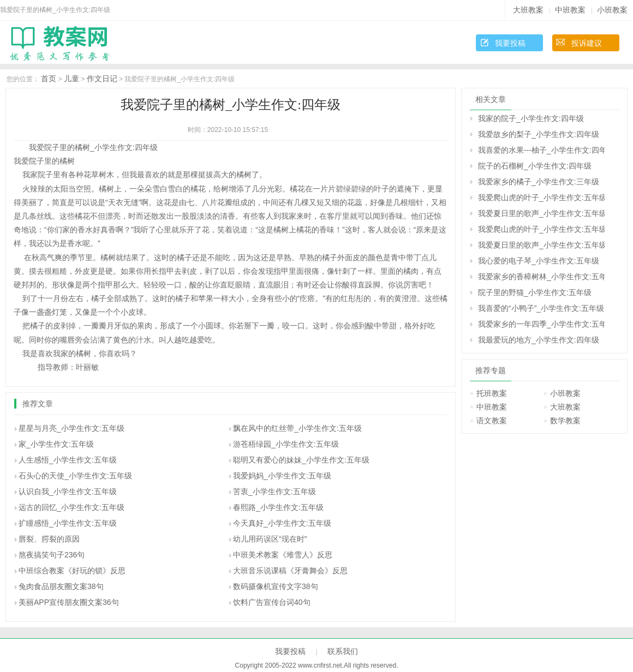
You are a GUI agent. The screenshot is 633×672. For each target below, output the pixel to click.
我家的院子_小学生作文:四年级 (531, 118)
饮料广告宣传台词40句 (272, 602)
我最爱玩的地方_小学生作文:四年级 (539, 340)
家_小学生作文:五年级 (56, 444)
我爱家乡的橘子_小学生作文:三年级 (539, 182)
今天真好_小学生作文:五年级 (282, 523)
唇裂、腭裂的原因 (49, 539)
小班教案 (612, 10)
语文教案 (492, 421)
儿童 (71, 79)
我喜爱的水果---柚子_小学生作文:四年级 (541, 150)
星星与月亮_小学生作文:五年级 (71, 428)
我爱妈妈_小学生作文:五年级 (282, 476)
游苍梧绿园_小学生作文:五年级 (286, 444)
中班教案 (570, 10)
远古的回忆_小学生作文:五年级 (71, 507)
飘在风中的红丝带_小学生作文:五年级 (297, 428)
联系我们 (343, 651)
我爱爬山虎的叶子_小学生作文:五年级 (541, 197)
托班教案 (492, 393)
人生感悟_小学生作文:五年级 (68, 460)
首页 (49, 79)
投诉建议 (587, 43)
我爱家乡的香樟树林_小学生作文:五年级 (541, 277)
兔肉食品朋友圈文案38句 (61, 586)
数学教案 (565, 421)
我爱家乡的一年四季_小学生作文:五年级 (541, 324)
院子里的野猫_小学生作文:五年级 (535, 292)
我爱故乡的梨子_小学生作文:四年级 (539, 134)
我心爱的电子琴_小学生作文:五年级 (539, 261)
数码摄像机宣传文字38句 (276, 586)
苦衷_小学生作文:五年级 (274, 491)
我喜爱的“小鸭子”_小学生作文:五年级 (541, 308)
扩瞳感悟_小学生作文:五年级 (68, 523)
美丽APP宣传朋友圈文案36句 (69, 602)
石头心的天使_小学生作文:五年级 (75, 476)
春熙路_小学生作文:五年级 (278, 507)
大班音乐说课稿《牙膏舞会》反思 (290, 571)
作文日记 (102, 79)
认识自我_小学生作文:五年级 (68, 491)
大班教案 (528, 10)
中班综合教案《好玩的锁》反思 (72, 571)
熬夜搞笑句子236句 (52, 555)
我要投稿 (510, 43)
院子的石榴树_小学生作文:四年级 (535, 166)
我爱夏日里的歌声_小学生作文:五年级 (541, 213)
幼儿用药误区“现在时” (270, 539)
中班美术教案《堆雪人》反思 (283, 555)
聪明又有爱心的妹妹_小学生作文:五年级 (301, 460)
